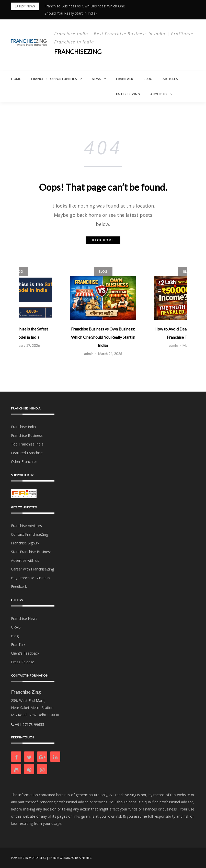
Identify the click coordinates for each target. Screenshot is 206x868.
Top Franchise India (27, 444)
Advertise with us (25, 560)
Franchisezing (78, 52)
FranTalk (125, 79)
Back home (103, 240)
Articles (170, 79)
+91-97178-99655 (28, 724)
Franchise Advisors (26, 525)
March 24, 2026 (110, 354)
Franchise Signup (25, 543)
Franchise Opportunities (54, 79)
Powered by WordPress (28, 858)
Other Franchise (24, 461)
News (96, 79)
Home (16, 79)
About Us (159, 94)
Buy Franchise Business (31, 578)
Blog (148, 79)
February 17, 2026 (26, 346)
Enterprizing (128, 94)
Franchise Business (27, 435)
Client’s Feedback (25, 653)
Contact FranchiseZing (30, 534)
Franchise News (24, 618)
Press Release (23, 662)
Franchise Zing (26, 692)
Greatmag (67, 858)
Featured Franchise (27, 453)
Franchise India (23, 426)
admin (89, 354)
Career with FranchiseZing (32, 569)
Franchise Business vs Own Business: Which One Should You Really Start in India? (103, 337)
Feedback (19, 586)
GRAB (16, 627)
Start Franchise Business (31, 551)
